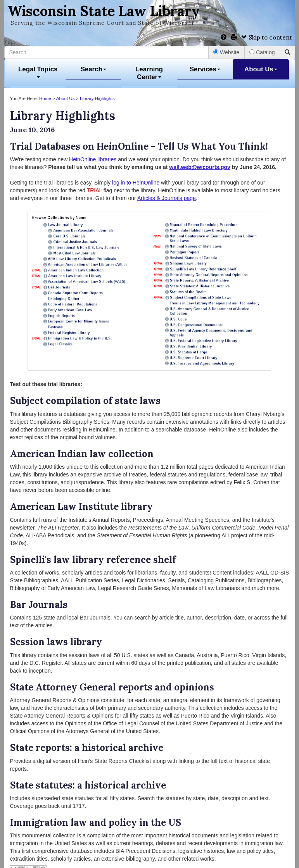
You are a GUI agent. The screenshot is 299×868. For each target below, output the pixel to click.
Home (45, 98)
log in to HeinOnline (136, 183)
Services (205, 69)
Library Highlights (97, 98)
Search (93, 69)
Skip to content (267, 37)
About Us (261, 69)
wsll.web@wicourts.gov (200, 167)
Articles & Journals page (167, 198)
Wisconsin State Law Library (104, 11)
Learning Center (149, 73)
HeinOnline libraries (93, 159)
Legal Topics (38, 72)
